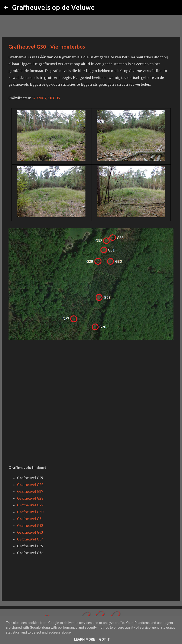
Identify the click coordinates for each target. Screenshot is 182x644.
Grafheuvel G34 (30, 539)
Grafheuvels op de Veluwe (53, 7)
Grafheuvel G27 (30, 491)
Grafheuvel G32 (30, 526)
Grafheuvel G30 (30, 512)
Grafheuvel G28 (30, 498)
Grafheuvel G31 (30, 519)
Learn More (84, 639)
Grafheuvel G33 (30, 532)
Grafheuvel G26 (30, 485)
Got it (104, 639)
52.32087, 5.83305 (46, 98)
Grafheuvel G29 (30, 505)
